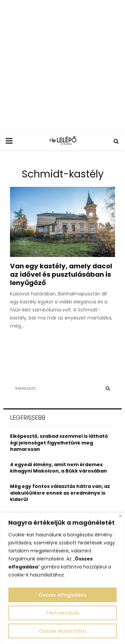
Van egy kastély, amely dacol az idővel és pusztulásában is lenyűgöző (61, 274)
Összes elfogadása (62, 595)
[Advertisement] (62, 66)
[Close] (120, 516)
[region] (62, 578)
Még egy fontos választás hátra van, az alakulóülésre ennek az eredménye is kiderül (60, 493)
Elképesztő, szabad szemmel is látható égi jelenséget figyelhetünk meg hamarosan (59, 443)
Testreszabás (63, 613)
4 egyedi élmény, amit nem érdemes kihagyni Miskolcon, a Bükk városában (58, 468)
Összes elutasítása (62, 631)
